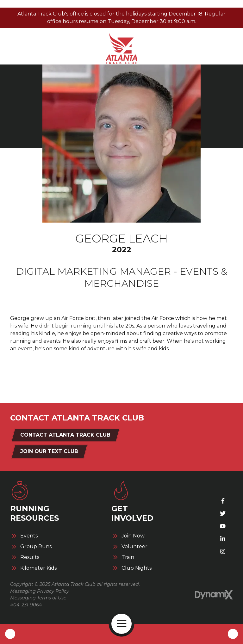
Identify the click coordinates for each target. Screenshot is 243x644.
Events (29, 536)
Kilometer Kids (38, 568)
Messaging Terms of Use (38, 598)
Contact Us (233, 634)
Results (30, 557)
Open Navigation (124, 624)
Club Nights (137, 568)
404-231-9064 (26, 605)
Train (128, 557)
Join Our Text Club (49, 451)
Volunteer (134, 547)
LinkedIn (223, 539)
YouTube (223, 526)
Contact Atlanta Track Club (65, 435)
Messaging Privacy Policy (40, 591)
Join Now (133, 536)
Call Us (10, 634)
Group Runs (36, 547)
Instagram (223, 551)
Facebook (223, 501)
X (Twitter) (223, 513)
